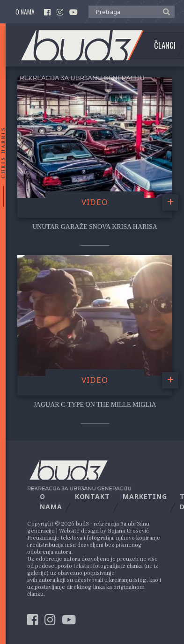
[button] (164, 11)
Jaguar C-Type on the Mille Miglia (95, 405)
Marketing (145, 496)
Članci (165, 45)
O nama (25, 12)
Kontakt (92, 496)
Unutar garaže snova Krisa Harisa (95, 227)
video (95, 202)
